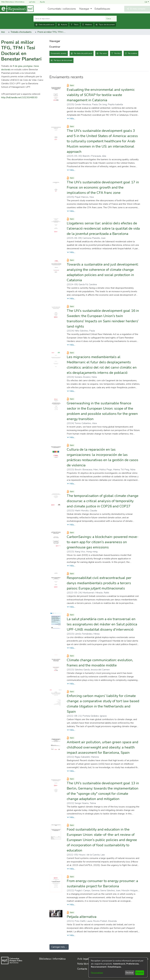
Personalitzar (97, 973)
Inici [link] (3, 32)
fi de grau (18, 66)
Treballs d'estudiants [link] (21, 32)
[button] (147, 2)
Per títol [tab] (117, 53)
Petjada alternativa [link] (82, 917)
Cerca (111, 19)
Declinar (130, 973)
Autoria (62, 25)
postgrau (28, 66)
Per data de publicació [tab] (83, 53)
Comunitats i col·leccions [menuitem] (62, 9)
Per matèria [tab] (133, 53)
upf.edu (30, 2)
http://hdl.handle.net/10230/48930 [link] (19, 97)
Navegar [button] (84, 9)
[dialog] (118, 967)
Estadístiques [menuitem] (102, 9)
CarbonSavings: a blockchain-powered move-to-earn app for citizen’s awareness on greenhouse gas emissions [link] (103, 542)
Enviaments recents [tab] (59, 53)
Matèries (87, 25)
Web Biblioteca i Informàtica (13, 2)
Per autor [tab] (103, 53)
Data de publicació (45, 25)
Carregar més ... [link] (59, 947)
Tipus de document (105, 25)
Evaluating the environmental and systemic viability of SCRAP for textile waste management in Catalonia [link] (101, 95)
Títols (75, 25)
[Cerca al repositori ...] (69, 19)
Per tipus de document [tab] (63, 60)
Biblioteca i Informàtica (52, 959)
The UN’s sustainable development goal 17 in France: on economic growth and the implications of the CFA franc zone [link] (103, 187)
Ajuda (41, 2)
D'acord (140, 973)
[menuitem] (85, 9)
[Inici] (17, 9)
